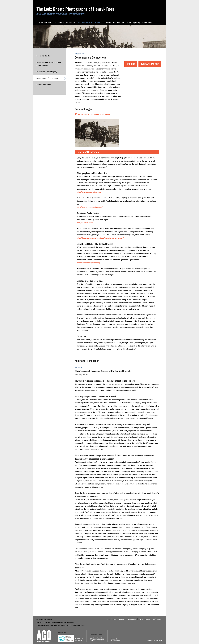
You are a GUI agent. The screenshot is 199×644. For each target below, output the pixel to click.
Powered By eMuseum (155, 640)
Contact (122, 619)
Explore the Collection (66, 22)
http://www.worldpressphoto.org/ (90, 207)
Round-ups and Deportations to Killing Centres (49, 64)
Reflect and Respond (116, 22)
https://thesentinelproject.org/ (89, 263)
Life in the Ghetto (43, 56)
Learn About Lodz (45, 22)
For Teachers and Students (91, 22)
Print (131, 64)
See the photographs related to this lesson (92, 114)
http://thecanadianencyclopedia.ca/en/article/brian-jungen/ (100, 238)
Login (108, 619)
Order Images (144, 619)
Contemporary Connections (140, 22)
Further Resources (44, 85)
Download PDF (150, 64)
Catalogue (132, 619)
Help (115, 619)
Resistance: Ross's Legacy (47, 72)
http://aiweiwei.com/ (85, 223)
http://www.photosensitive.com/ (89, 192)
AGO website (158, 619)
